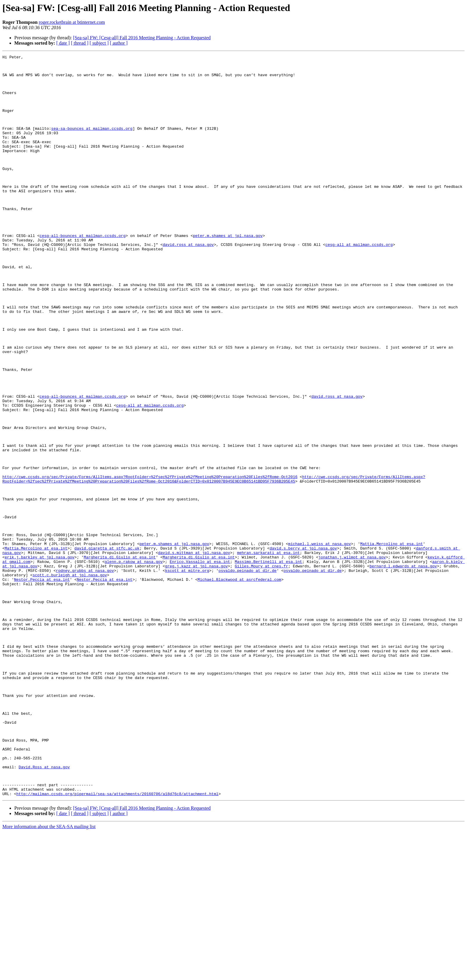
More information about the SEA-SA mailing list (49, 975)
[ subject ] (99, 43)
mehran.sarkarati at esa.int (268, 653)
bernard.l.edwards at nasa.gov (403, 669)
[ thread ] (80, 43)
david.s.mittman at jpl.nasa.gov (194, 653)
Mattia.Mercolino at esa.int (391, 642)
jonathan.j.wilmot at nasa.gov (352, 658)
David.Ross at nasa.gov (44, 910)
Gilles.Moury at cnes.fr (261, 669)
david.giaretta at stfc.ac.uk (107, 647)
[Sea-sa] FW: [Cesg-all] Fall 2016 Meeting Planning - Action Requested (142, 38)
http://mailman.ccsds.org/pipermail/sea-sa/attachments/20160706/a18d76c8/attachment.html (117, 942)
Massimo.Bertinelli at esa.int (268, 663)
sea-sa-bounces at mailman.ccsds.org (92, 143)
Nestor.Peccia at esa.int (42, 685)
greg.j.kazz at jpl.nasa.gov (196, 669)
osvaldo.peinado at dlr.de (247, 674)
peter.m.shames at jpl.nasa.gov (228, 272)
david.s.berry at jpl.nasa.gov (303, 647)
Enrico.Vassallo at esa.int (200, 663)
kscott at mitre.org (187, 674)
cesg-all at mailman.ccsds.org (359, 283)
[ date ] (63, 43)
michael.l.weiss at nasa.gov (319, 642)
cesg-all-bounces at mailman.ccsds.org (83, 272)
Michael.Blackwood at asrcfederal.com (239, 685)
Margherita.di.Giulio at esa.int (120, 658)
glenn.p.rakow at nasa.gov (134, 663)
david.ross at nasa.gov (188, 283)
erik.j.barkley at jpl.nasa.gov (40, 658)
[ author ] (119, 43)
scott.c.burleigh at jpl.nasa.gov (70, 679)
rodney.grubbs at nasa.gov (85, 674)
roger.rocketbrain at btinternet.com (72, 22)
